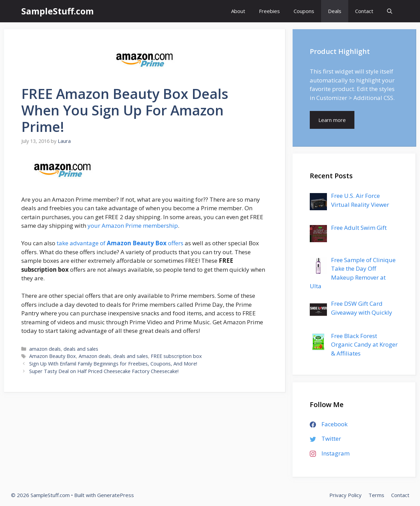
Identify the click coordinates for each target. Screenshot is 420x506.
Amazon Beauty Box (53, 356)
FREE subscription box (176, 356)
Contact (364, 11)
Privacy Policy (345, 495)
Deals (335, 11)
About (238, 11)
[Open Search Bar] (390, 11)
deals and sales (81, 349)
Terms (376, 495)
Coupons (304, 11)
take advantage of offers (120, 243)
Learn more (332, 120)
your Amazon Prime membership (133, 226)
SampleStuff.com (58, 11)
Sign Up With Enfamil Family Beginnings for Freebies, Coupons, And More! (113, 364)
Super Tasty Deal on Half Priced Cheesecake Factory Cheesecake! (104, 371)
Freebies (269, 11)
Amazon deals (95, 356)
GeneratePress (116, 495)
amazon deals (45, 349)
